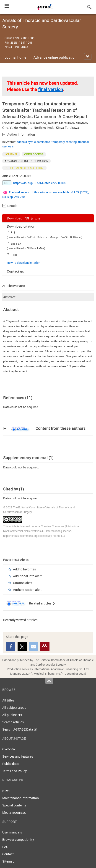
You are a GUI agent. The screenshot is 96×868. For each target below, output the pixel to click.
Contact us (15, 271)
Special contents (14, 805)
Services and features (18, 756)
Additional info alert (27, 576)
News (6, 791)
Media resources (14, 812)
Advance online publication (55, 57)
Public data (10, 764)
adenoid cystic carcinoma (33, 142)
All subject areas (14, 708)
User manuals (12, 832)
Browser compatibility (18, 839)
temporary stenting (64, 142)
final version (51, 89)
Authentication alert (27, 590)
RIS (13, 232)
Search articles (13, 722)
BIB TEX (16, 244)
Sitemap (8, 861)
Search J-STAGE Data (19, 729)
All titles (8, 700)
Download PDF (23, 218)
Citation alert (22, 583)
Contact (8, 854)
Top (49, 681)
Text (14, 255)
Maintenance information (21, 798)
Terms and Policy (14, 771)
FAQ (5, 847)
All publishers (12, 715)
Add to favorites (24, 569)
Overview (9, 749)
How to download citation (23, 263)
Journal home (15, 57)
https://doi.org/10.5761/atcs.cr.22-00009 (40, 183)
